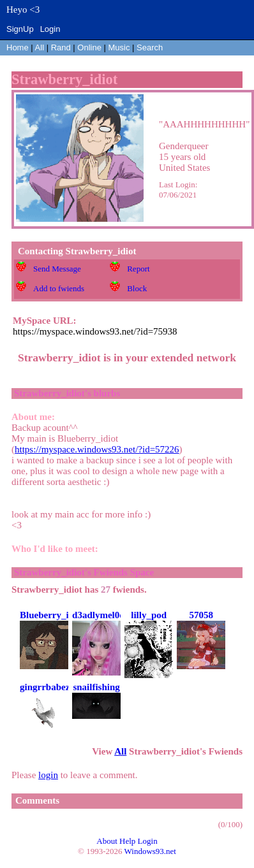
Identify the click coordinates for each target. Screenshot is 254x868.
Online (89, 47)
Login (50, 29)
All (41, 47)
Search (150, 47)
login (48, 775)
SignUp (20, 29)
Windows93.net (150, 851)
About (107, 841)
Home (18, 47)
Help (127, 841)
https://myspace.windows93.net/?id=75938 (95, 331)
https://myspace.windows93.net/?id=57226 (97, 449)
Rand (61, 47)
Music (119, 47)
